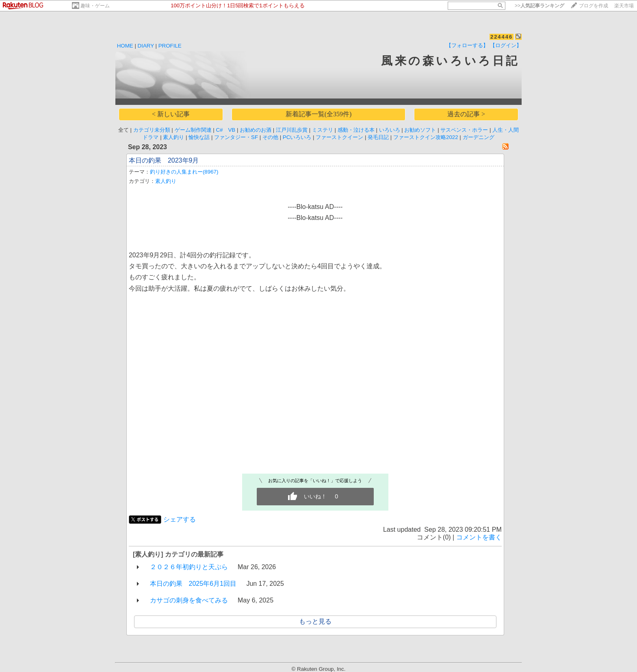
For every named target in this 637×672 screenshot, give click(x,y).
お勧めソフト (420, 130)
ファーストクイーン (339, 137)
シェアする (180, 519)
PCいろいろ (297, 137)
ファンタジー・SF (236, 137)
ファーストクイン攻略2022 (426, 137)
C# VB (225, 130)
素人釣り (173, 137)
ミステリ (323, 130)
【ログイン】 (506, 45)
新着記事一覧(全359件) (319, 114)
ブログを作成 (594, 6)
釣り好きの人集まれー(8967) (184, 172)
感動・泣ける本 (356, 130)
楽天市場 (624, 6)
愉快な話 (199, 137)
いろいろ (390, 130)
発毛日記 (378, 137)
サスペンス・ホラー (464, 130)
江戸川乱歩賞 (292, 130)
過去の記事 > (466, 114)
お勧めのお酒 (256, 130)
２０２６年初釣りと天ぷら (189, 567)
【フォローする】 (467, 45)
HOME (125, 46)
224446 (502, 37)
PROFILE (170, 46)
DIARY (146, 46)
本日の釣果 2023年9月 (164, 160)
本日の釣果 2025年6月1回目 (193, 584)
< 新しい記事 (171, 114)
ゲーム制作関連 (193, 130)
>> (539, 6)
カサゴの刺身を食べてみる (189, 600)
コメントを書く (479, 537)
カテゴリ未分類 (152, 130)
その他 (270, 137)
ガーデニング (479, 137)
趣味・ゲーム (95, 6)
